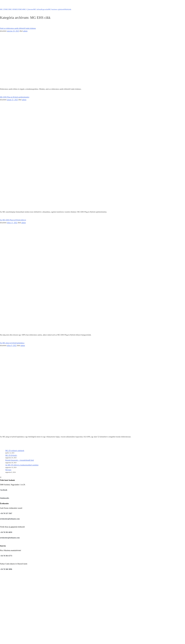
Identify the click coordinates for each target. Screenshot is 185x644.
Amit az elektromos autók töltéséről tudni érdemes (18, 28)
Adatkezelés (5, 498)
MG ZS (3, 9)
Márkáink (68, 9)
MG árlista (37, 9)
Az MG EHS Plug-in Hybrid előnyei (13, 220)
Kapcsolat (45, 9)
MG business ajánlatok (56, 9)
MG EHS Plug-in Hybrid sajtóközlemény (15, 97)
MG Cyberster (28, 9)
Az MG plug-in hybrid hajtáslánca (12, 343)
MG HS (12, 9)
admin (25, 31)
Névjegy (8, 470)
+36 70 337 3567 (6, 513)
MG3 (7, 9)
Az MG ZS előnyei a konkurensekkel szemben (22, 465)
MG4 (21, 9)
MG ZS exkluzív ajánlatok (15, 451)
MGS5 (17, 9)
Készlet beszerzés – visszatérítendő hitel (20, 460)
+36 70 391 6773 (6, 556)
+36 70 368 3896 (6, 569)
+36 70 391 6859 (6, 532)
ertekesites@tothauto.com (10, 519)
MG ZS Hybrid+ (11, 455)
